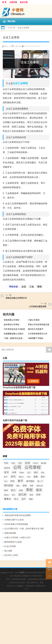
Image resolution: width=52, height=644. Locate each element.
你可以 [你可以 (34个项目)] (36, 463)
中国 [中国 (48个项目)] (13, 463)
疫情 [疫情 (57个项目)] (6, 490)
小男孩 (26, 589)
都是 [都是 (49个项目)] (31, 499)
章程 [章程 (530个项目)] (29, 490)
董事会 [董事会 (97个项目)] (7, 499)
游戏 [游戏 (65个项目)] (25, 486)
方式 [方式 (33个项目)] (6, 481)
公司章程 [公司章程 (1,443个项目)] (33, 467)
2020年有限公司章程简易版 (16, 524)
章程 (25, 83)
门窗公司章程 (34, 320)
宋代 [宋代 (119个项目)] (13, 477)
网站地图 (17, 576)
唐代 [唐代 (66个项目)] (36, 472)
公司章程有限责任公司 (38, 334)
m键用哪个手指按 (35, 338)
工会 (20, 83)
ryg (10, 46)
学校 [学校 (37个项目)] (43, 473)
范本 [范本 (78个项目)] (38, 495)
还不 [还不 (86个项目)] (24, 499)
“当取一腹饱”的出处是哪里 (15, 338)
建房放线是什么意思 (13, 542)
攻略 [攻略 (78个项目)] (36, 477)
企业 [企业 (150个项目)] (27, 463)
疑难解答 (26, 576)
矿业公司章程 (10, 546)
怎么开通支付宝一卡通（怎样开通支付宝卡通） (25, 529)
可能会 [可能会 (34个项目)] (22, 473)
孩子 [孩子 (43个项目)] (6, 477)
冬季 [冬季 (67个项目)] (14, 472)
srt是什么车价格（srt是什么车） (18, 537)
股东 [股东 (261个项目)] (39, 490)
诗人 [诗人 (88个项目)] (16, 499)
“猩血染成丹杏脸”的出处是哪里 (18, 515)
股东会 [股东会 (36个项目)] (6, 495)
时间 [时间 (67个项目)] (12, 481)
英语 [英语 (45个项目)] (31, 495)
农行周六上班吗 (11, 555)
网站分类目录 (39, 573)
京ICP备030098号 (36, 576)
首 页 (4, 2)
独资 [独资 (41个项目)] (32, 486)
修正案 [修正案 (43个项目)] (44, 463)
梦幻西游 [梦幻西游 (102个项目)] (9, 485)
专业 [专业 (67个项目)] (6, 463)
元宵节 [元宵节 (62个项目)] (7, 468)
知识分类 (24, 2)
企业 (15, 83)
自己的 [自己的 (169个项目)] (22, 494)
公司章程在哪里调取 (38, 307)
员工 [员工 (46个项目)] (29, 473)
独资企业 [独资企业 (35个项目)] (40, 486)
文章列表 (13, 2)
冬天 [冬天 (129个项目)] (7, 472)
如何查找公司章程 (12, 324)
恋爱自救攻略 (10, 533)
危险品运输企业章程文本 (16, 298)
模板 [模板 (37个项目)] (18, 486)
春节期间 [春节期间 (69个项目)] (30, 481)
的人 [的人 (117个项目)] (13, 490)
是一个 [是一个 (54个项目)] (40, 481)
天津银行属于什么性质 (14, 520)
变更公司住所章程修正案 (39, 324)
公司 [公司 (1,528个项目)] (17, 467)
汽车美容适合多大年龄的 (14, 329)
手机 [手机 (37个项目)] (29, 477)
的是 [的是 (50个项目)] (21, 490)
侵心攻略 (8, 551)
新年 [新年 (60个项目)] (43, 477)
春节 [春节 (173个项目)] (20, 481)
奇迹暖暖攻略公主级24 (14, 334)
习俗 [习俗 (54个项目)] (20, 463)
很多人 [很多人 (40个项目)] (21, 477)
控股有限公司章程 (12, 320)
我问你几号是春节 (36, 329)
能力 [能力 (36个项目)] (14, 495)
